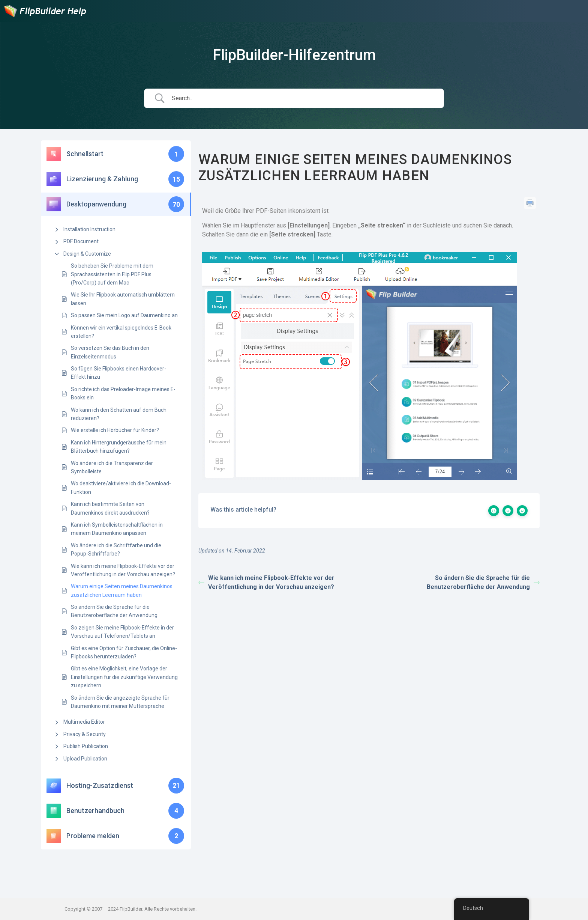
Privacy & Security (85, 734)
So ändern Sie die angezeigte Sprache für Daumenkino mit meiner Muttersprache (120, 702)
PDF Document (81, 241)
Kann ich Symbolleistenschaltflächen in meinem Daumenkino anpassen (117, 529)
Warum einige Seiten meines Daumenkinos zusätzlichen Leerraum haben (122, 590)
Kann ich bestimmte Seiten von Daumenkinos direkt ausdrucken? (110, 508)
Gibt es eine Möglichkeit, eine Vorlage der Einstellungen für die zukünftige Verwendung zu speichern (124, 677)
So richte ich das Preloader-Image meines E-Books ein (123, 393)
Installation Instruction (89, 229)
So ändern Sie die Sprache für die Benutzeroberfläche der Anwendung (114, 611)
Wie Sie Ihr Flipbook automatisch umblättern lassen (123, 299)
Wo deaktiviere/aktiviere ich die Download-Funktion (121, 488)
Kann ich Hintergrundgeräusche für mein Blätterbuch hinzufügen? (119, 447)
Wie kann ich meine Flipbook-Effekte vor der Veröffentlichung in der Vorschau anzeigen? (123, 570)
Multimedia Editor (84, 722)
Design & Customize (87, 254)
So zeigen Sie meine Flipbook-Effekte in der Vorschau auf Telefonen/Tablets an (122, 632)
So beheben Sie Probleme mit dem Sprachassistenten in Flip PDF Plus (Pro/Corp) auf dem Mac (112, 274)
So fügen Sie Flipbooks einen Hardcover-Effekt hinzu (118, 373)
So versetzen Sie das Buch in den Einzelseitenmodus (110, 352)
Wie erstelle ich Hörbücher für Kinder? (115, 430)
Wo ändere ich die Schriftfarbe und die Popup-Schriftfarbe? (116, 550)
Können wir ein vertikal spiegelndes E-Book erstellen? (121, 332)
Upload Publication (85, 759)
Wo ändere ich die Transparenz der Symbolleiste (112, 467)
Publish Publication (86, 746)
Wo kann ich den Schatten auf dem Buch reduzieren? (119, 414)
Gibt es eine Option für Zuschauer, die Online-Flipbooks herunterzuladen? (124, 652)
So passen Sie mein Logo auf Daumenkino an (124, 315)
